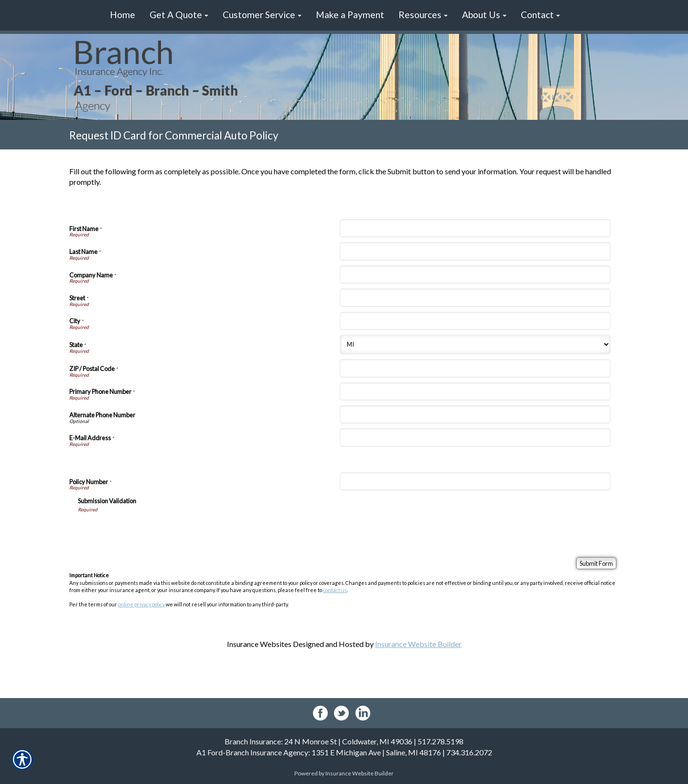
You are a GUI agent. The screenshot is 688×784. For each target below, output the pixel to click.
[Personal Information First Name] (475, 228)
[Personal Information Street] (475, 297)
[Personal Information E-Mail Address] (475, 437)
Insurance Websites (259, 644)
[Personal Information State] (475, 344)
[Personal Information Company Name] (475, 275)
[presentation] (150, 531)
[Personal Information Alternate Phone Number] (475, 414)
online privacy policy (141, 604)
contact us (335, 590)
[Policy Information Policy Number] (475, 481)
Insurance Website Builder (418, 644)
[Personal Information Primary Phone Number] (475, 392)
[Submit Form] (596, 563)
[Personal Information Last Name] (475, 251)
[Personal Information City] (475, 321)
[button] (179, 15)
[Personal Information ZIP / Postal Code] (475, 368)
